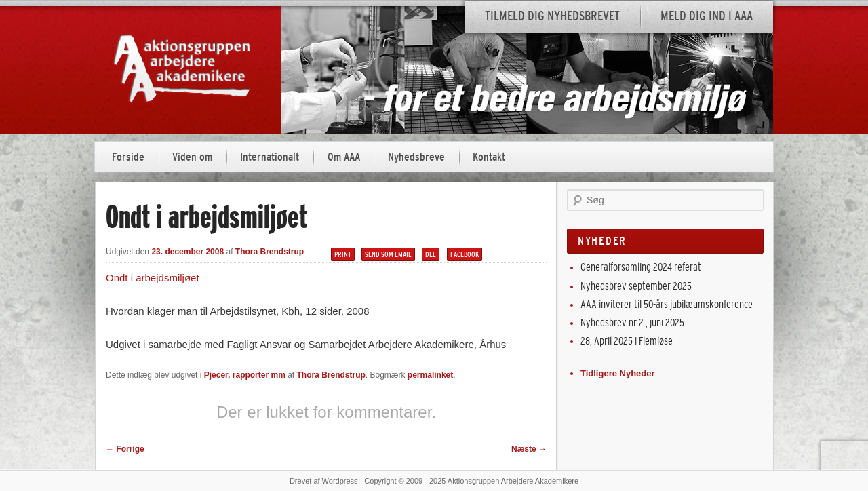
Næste (529, 449)
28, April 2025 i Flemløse (627, 341)
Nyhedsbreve (416, 157)
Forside (128, 157)
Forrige (125, 449)
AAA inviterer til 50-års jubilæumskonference (667, 304)
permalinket (430, 375)
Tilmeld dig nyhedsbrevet (552, 16)
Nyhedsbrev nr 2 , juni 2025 (632, 322)
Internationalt (270, 157)
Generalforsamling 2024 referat (641, 267)
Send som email (388, 254)
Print (343, 254)
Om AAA (344, 157)
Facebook (465, 254)
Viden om (192, 157)
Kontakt (489, 157)
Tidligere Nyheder (618, 373)
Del (431, 254)
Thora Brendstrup (270, 252)
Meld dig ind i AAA (707, 16)
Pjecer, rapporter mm (245, 375)
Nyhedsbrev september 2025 (636, 286)
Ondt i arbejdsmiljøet (153, 278)
